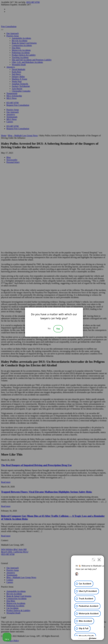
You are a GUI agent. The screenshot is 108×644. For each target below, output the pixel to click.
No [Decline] (49, 328)
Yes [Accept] (58, 329)
